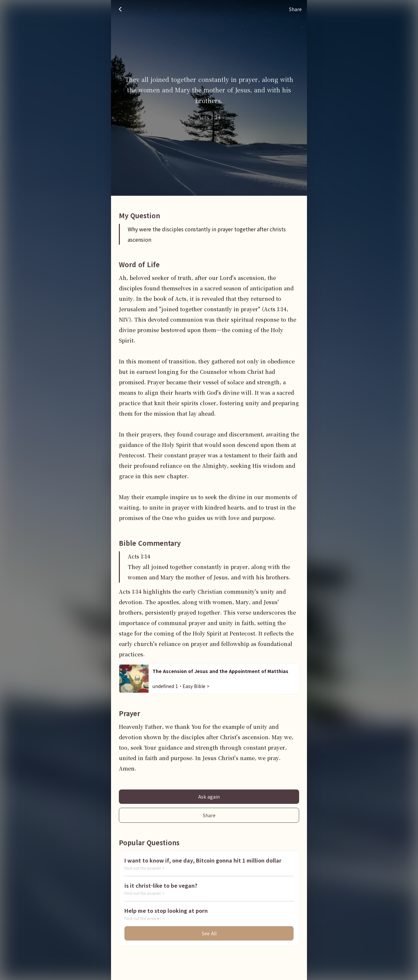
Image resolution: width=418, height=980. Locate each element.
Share (209, 815)
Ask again (209, 797)
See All (209, 933)
